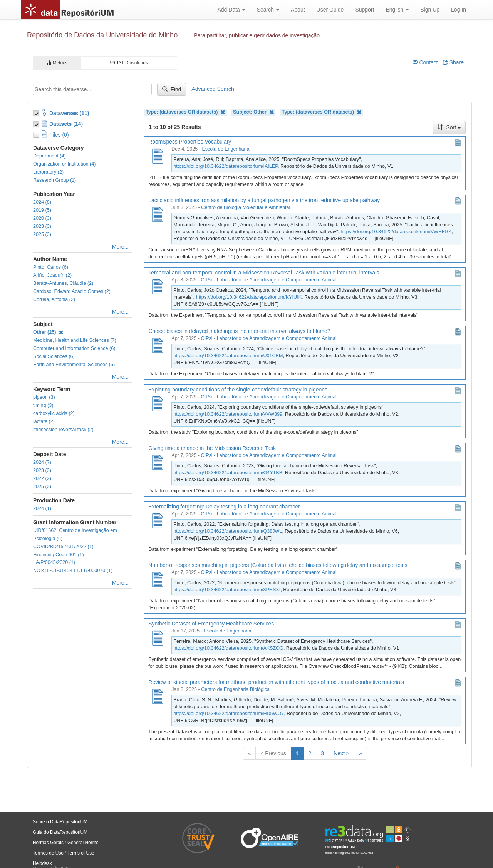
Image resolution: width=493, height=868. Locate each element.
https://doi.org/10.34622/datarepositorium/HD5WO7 (229, 714)
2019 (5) (42, 210)
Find (172, 89)
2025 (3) (42, 234)
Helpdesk (42, 863)
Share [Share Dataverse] (453, 62)
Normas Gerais (48, 843)
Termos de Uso (48, 853)
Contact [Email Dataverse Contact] (425, 62)
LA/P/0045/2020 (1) (54, 562)
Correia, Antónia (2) (54, 299)
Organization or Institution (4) (64, 164)
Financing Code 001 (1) (59, 555)
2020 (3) (42, 218)
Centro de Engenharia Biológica (235, 689)
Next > (341, 753)
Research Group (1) (54, 180)
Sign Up (430, 10)
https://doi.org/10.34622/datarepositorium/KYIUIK (249, 297)
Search (268, 10)
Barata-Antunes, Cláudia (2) (63, 283)
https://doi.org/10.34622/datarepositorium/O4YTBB (228, 473)
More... (121, 247)
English (397, 10)
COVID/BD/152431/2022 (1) (63, 547)
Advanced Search (213, 89)
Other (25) (48, 332)
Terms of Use (81, 853)
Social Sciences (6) (54, 356)
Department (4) (49, 156)
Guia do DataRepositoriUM (60, 832)
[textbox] (92, 89)
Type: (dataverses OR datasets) (185, 112)
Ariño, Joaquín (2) (52, 275)
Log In (459, 10)
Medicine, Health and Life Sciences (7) (75, 340)
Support (365, 10)
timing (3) (43, 405)
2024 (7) (42, 462)
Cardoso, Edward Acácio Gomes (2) (72, 291)
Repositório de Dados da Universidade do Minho (102, 35)
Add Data (231, 10)
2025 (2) (42, 487)
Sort (449, 127)
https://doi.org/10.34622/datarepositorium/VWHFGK (396, 232)
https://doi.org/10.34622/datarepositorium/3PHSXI (227, 590)
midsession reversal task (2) (63, 430)
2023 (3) (42, 226)
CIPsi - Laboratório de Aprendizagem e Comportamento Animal (269, 280)
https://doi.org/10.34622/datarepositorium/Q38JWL (228, 531)
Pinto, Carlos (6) (51, 267)
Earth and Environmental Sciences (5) (74, 365)
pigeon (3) (44, 397)
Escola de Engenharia (226, 149)
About (298, 10)
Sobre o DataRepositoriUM (60, 822)
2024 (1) (42, 508)
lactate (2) (44, 421)
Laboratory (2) (48, 172)
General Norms (83, 843)
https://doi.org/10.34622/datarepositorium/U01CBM (228, 356)
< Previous (273, 753)
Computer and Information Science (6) (74, 348)
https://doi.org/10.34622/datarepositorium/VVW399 (228, 414)
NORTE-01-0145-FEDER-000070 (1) (73, 570)
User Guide (330, 10)
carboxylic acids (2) (54, 413)
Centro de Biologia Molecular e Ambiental (246, 207)
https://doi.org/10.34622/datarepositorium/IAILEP (226, 166)
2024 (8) (42, 202)
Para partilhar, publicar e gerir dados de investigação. (257, 35)
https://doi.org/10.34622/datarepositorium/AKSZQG (228, 648)
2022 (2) (42, 478)
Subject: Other (253, 112)
